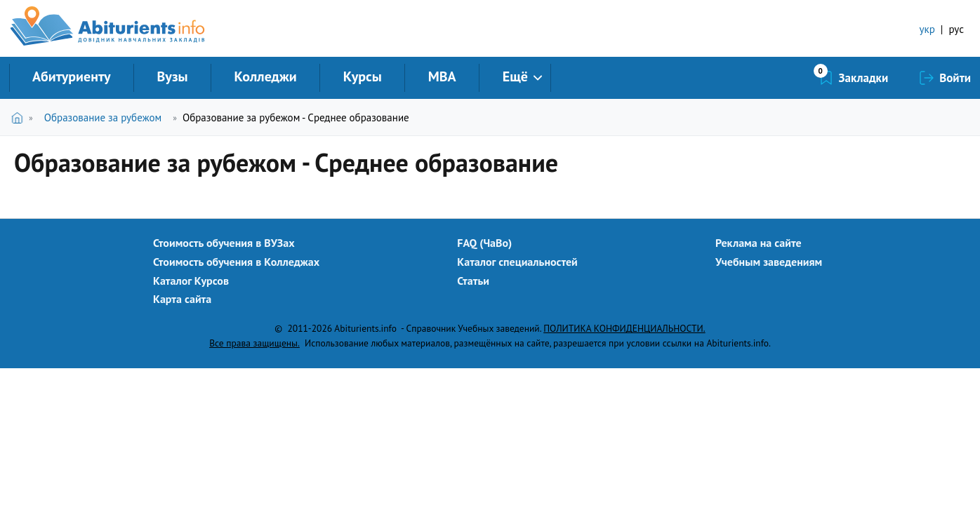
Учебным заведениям (769, 262)
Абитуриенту (72, 76)
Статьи (473, 281)
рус (956, 29)
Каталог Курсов (191, 281)
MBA (442, 76)
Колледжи (266, 76)
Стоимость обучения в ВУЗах (224, 243)
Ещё (515, 76)
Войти (955, 78)
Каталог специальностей (517, 262)
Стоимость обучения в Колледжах (236, 262)
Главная (20, 117)
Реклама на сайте (759, 243)
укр (927, 29)
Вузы (173, 76)
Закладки (864, 78)
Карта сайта (182, 299)
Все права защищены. (254, 343)
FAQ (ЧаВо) (484, 243)
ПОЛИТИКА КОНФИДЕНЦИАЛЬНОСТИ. (624, 328)
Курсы (363, 76)
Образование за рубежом (103, 117)
